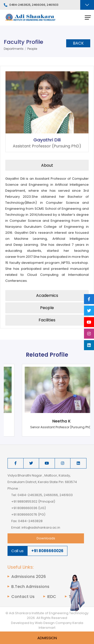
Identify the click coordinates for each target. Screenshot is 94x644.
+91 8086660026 (47, 551)
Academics (47, 295)
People (32, 49)
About (47, 165)
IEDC (52, 597)
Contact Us (23, 597)
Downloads (46, 538)
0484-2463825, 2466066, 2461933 (31, 5)
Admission (47, 638)
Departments (14, 49)
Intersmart (47, 628)
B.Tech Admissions (30, 587)
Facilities (47, 320)
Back (78, 43)
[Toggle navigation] (87, 5)
